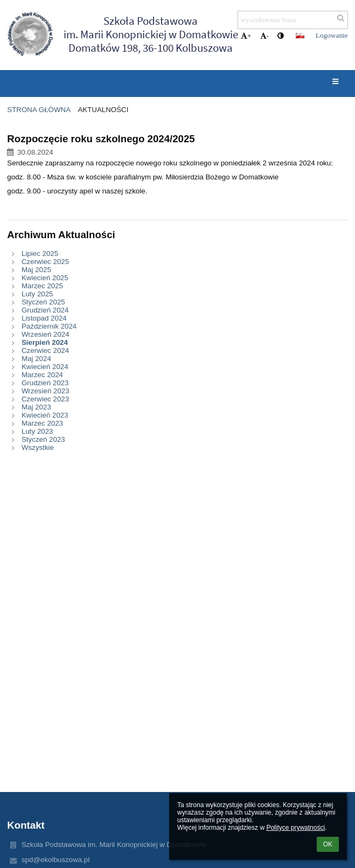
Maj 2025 (36, 270)
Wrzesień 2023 (46, 391)
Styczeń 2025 (43, 302)
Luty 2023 (37, 431)
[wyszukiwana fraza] (293, 20)
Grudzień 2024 (45, 310)
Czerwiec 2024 (45, 350)
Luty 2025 (37, 294)
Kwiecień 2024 (45, 367)
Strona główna (39, 110)
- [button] (264, 36)
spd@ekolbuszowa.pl (55, 860)
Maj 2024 (36, 359)
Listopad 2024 (44, 318)
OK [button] (328, 844)
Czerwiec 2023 (45, 399)
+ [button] (246, 36)
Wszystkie (38, 447)
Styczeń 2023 (43, 439)
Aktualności (103, 110)
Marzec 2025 (42, 286)
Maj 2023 (36, 407)
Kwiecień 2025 (45, 278)
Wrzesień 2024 (46, 334)
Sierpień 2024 (45, 342)
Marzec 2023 (42, 423)
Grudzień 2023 (45, 383)
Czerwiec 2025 (45, 262)
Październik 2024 (49, 326)
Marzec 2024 (42, 375)
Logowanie (332, 35)
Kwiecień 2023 (45, 415)
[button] (300, 36)
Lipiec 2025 (40, 254)
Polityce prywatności (295, 828)
